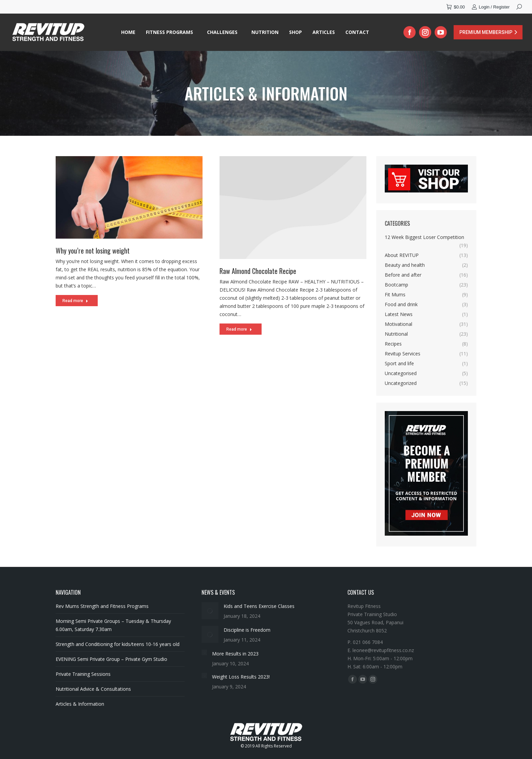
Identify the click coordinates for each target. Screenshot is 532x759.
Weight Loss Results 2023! (241, 677)
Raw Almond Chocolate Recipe (258, 281)
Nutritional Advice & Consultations (93, 689)
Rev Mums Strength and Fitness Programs (102, 606)
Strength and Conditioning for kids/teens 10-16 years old (118, 644)
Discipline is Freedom (247, 630)
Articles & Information (80, 704)
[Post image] (210, 611)
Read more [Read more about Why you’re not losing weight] (75, 302)
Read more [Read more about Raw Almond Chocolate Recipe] (239, 339)
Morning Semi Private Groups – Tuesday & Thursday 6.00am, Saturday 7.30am (113, 625)
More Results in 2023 (235, 654)
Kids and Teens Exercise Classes (259, 606)
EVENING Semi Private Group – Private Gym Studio (111, 659)
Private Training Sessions (83, 674)
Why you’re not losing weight (93, 252)
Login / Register (491, 7)
